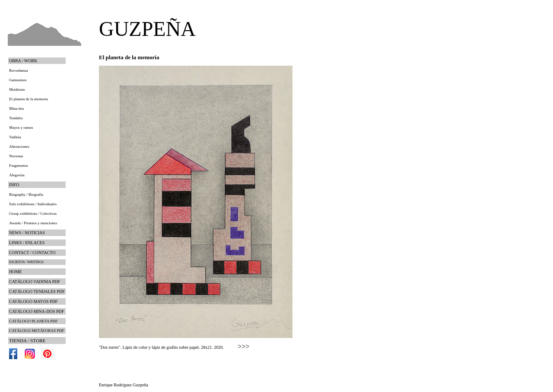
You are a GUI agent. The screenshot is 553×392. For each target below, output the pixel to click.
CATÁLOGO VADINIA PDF (35, 282)
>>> (243, 346)
